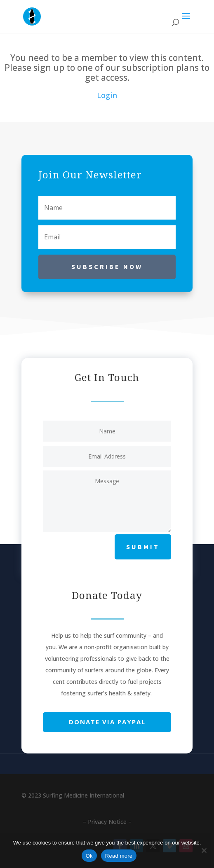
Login (107, 95)
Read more (119, 856)
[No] (204, 850)
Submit (143, 547)
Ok (89, 856)
